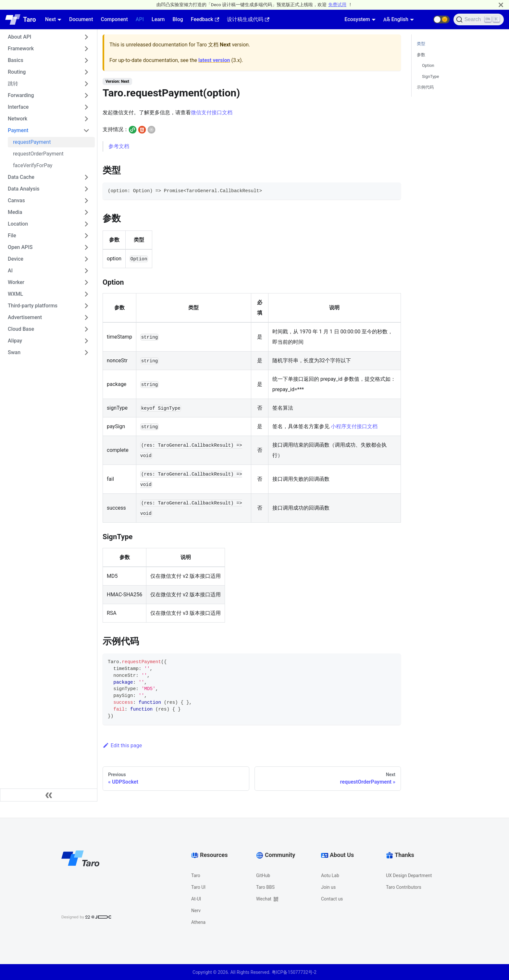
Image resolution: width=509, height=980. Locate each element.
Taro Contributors (404, 887)
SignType (430, 76)
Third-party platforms (33, 306)
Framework (21, 49)
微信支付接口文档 (212, 112)
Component (114, 19)
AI (10, 271)
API (140, 19)
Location (18, 224)
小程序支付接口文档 (354, 426)
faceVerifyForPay (33, 165)
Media (15, 212)
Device (16, 259)
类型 (421, 44)
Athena (198, 922)
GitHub (263, 875)
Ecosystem (357, 19)
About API (19, 37)
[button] (441, 19)
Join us (328, 887)
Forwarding (21, 95)
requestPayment (32, 142)
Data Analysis (24, 189)
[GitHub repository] (426, 19)
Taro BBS (265, 887)
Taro (196, 875)
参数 (421, 55)
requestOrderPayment (38, 154)
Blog (178, 19)
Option (428, 65)
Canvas (16, 200)
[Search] (479, 19)
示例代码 (425, 87)
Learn (158, 19)
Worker (16, 282)
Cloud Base (21, 329)
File (12, 236)
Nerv (196, 911)
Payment (18, 130)
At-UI (196, 899)
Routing (17, 72)
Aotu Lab (330, 875)
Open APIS (20, 247)
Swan (14, 352)
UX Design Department (409, 875)
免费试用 (337, 5)
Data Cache (21, 177)
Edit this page (122, 745)
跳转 (13, 84)
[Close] (501, 5)
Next (50, 19)
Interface (18, 107)
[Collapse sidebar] (49, 795)
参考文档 (119, 146)
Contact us (332, 899)
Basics (16, 60)
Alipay (15, 341)
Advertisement (25, 317)
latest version (214, 60)
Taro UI (198, 887)
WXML (15, 294)
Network (18, 119)
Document (81, 19)
